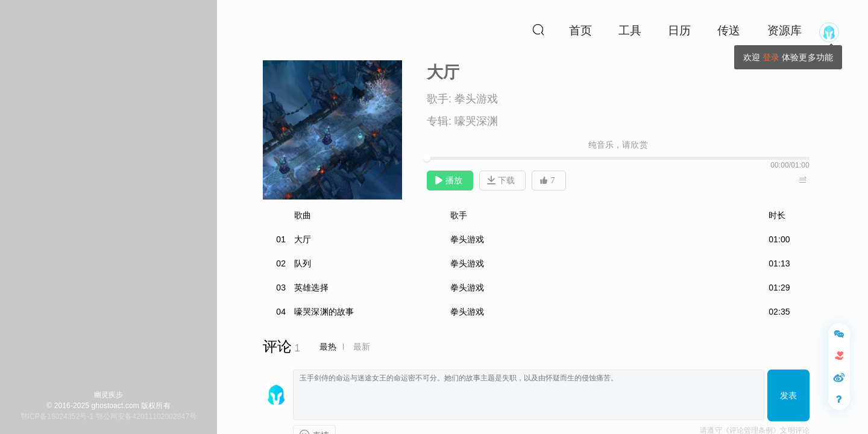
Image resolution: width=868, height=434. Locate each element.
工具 (630, 30)
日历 (679, 30)
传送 (729, 30)
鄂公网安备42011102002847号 (146, 417)
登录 (771, 57)
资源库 (785, 30)
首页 (580, 30)
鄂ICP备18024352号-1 (57, 417)
